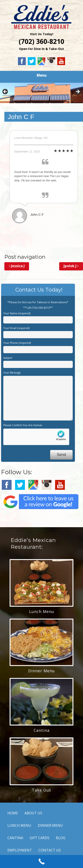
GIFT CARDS (40, 838)
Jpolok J (71, 266)
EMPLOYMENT (20, 850)
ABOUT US (33, 813)
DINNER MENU (50, 825)
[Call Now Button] (41, 861)
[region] (41, 93)
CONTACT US (50, 850)
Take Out (41, 790)
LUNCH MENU (19, 825)
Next (78, 92)
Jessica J (17, 266)
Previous (5, 92)
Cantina (42, 730)
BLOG (61, 838)
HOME (13, 813)
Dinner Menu (41, 671)
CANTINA (15, 838)
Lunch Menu (42, 611)
